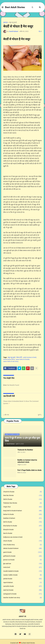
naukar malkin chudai (22, 575)
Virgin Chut (22, 507)
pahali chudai (22, 579)
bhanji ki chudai (22, 530)
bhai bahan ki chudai (22, 526)
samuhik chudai (22, 586)
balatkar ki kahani (22, 518)
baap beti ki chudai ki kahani (22, 511)
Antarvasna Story (9, 359)
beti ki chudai (22, 522)
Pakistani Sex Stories (22, 503)
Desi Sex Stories (22, 496)
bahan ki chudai (22, 514)
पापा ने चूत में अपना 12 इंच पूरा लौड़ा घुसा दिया (22, 439)
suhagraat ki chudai (22, 594)
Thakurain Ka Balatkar (25, 450)
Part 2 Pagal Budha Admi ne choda (29, 470)
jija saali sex (22, 564)
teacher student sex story (22, 598)
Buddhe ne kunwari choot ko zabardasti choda (27, 461)
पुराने (39, 415)
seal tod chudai (22, 590)
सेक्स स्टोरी (19, 357)
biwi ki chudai (22, 533)
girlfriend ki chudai (22, 556)
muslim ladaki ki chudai (22, 571)
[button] (3, 7)
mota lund (22, 567)
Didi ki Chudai (22, 499)
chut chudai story (22, 545)
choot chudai (22, 541)
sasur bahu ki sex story (11, 361)
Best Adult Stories (15, 7)
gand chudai (22, 552)
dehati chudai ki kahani (22, 548)
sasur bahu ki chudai (23, 359)
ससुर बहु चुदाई (13, 22)
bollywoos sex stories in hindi (22, 537)
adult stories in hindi (30, 357)
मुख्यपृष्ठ (5, 22)
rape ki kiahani (22, 583)
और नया (7, 415)
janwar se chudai (22, 560)
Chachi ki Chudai (22, 492)
